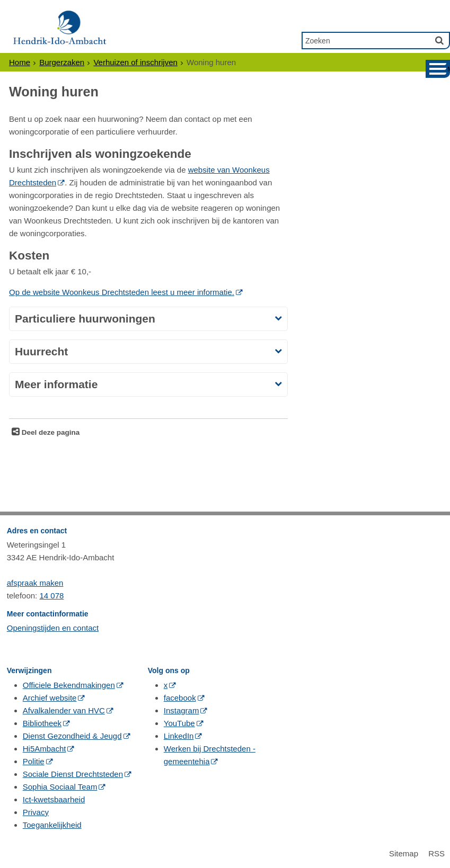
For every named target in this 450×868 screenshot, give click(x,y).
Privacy (36, 812)
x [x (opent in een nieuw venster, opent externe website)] (166, 685)
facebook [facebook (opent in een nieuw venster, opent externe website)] (180, 698)
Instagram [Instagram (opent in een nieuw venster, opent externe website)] (182, 710)
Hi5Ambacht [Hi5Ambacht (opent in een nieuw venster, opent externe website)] (45, 749)
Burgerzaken (62, 62)
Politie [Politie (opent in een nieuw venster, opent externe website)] (34, 761)
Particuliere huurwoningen (85, 319)
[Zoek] (439, 40)
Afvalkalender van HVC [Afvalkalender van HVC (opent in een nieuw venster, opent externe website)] (64, 710)
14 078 (51, 596)
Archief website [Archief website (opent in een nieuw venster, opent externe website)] (50, 698)
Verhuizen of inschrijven (135, 62)
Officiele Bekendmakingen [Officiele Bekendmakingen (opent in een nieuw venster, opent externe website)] (69, 685)
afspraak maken (35, 583)
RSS (436, 853)
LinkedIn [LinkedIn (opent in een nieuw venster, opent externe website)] (179, 736)
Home (20, 62)
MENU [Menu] (449, 69)
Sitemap (404, 853)
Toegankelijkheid (52, 825)
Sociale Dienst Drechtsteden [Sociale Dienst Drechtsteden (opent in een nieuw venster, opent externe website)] (73, 774)
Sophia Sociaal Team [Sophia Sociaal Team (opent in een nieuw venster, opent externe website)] (60, 787)
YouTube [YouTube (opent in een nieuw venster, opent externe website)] (179, 723)
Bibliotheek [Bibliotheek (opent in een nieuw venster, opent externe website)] (42, 723)
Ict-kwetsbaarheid (54, 799)
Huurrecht (41, 351)
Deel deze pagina (50, 432)
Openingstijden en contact (53, 628)
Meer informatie (56, 384)
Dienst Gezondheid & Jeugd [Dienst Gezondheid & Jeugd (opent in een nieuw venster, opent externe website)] (72, 736)
